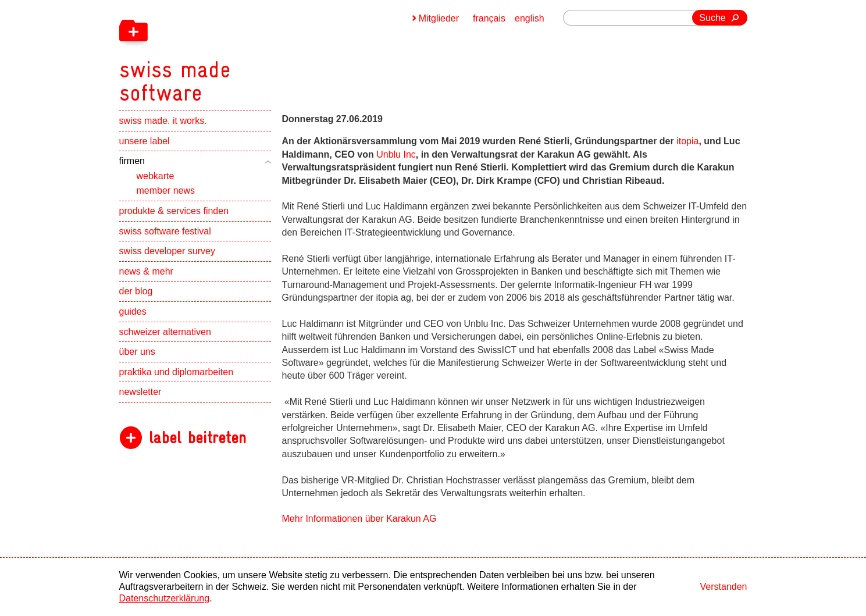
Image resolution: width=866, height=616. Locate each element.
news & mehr (146, 271)
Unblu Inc (396, 154)
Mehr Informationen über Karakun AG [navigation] (359, 519)
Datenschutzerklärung (165, 598)
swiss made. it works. (163, 121)
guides (133, 311)
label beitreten (197, 438)
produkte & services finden (174, 211)
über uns (137, 352)
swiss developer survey (167, 251)
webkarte (156, 176)
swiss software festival (165, 231)
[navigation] (236, 52)
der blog (136, 291)
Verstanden (724, 587)
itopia (687, 141)
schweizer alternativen (165, 332)
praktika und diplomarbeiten (177, 372)
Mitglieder (439, 18)
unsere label (145, 141)
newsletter (140, 392)
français (489, 18)
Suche (712, 18)
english (530, 18)
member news (166, 191)
